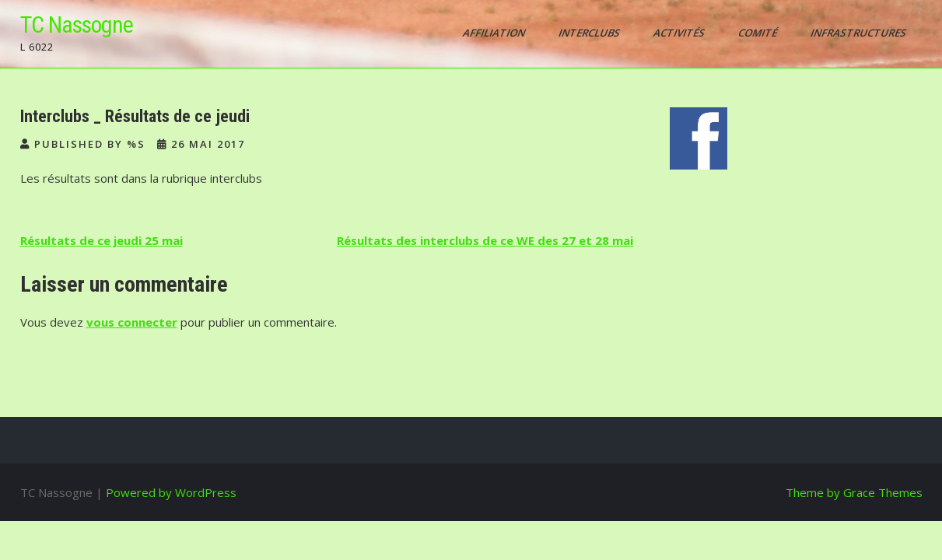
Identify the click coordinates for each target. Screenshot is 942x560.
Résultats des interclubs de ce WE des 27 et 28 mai (485, 240)
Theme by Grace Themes (854, 492)
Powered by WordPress (171, 492)
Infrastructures (859, 33)
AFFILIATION (494, 33)
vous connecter (132, 322)
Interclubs (590, 33)
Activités (679, 33)
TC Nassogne (77, 24)
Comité (758, 33)
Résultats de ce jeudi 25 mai (102, 240)
